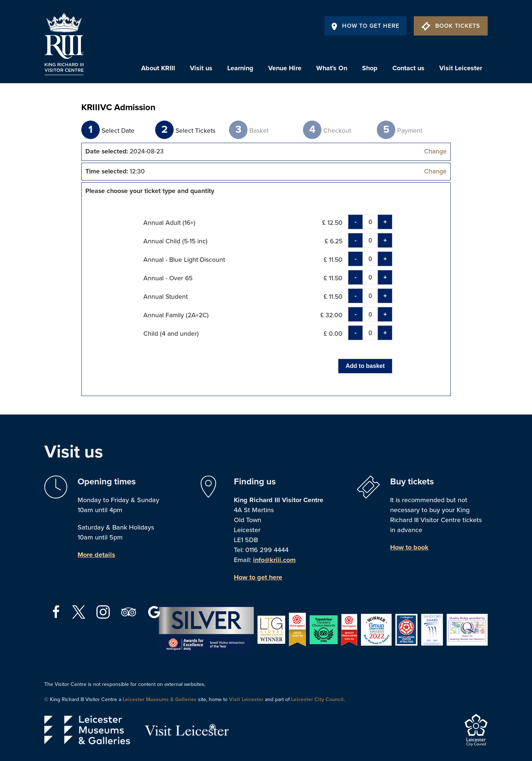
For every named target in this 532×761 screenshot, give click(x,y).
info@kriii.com (274, 560)
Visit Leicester (461, 68)
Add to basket (365, 366)
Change (435, 151)
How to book (409, 547)
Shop (370, 68)
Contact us (408, 68)
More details (96, 555)
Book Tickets (451, 26)
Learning (240, 68)
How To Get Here (365, 26)
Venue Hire (285, 68)
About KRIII (158, 68)
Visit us (201, 68)
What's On (332, 68)
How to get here (258, 577)
